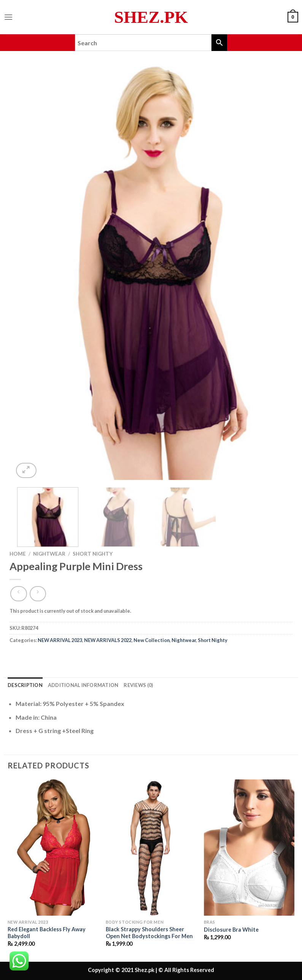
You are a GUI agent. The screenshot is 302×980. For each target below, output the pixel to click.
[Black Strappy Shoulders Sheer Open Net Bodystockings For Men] (151, 848)
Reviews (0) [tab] (138, 685)
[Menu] (8, 17)
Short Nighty (93, 554)
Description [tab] (25, 685)
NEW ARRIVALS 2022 (108, 640)
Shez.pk (151, 17)
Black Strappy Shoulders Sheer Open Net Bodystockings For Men (149, 933)
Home (18, 554)
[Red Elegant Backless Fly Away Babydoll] (53, 848)
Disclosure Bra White (231, 930)
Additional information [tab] (83, 685)
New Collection (152, 640)
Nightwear (49, 554)
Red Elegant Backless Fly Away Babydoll (47, 933)
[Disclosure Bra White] (249, 848)
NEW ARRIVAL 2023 (60, 640)
